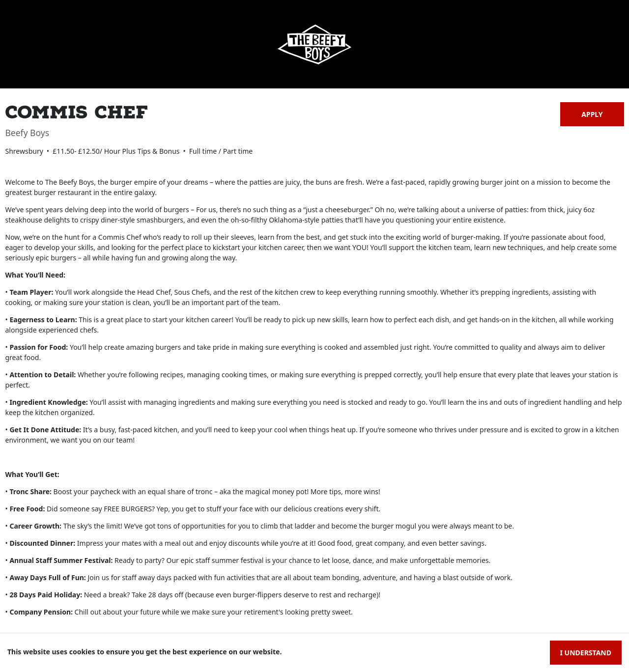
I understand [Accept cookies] (586, 653)
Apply (592, 114)
